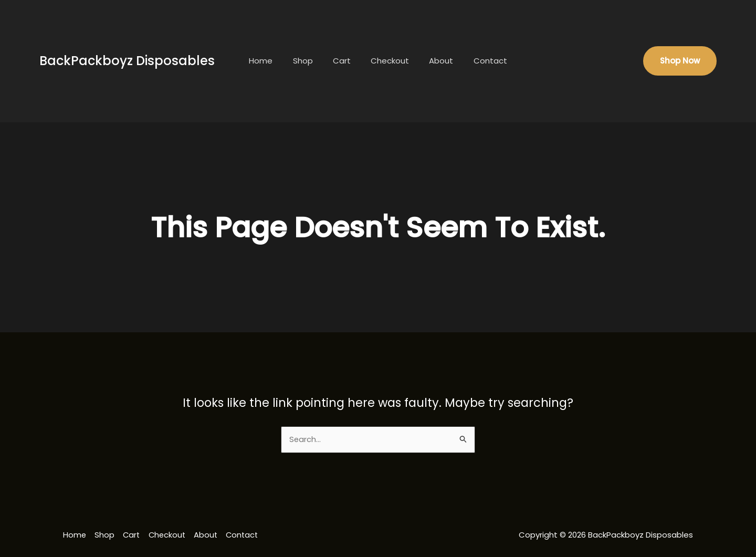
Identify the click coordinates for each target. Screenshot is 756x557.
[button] (680, 61)
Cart (344, 61)
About (435, 61)
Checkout (388, 61)
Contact (479, 61)
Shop (309, 61)
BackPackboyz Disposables (127, 61)
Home (272, 61)
